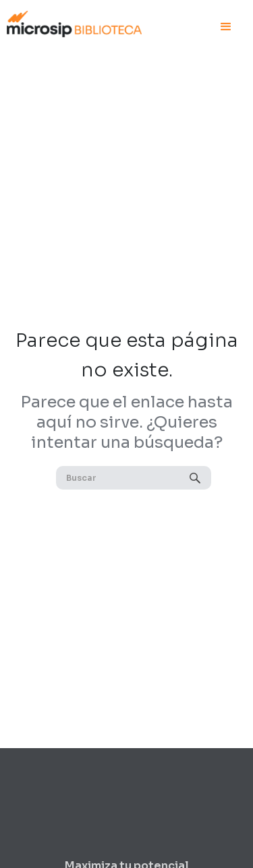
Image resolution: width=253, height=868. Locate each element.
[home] (74, 22)
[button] (226, 27)
